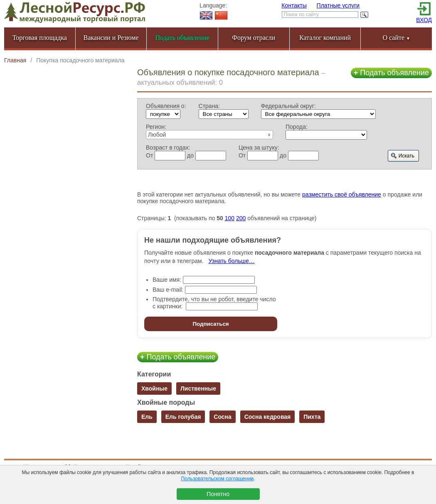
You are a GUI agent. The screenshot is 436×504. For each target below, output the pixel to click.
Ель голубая (183, 417)
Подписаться (211, 324)
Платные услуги (338, 5)
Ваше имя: (167, 280)
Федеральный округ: (288, 106)
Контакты (294, 5)
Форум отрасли (254, 38)
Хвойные (154, 388)
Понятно (218, 494)
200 (241, 218)
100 (230, 218)
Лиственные (198, 388)
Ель (147, 417)
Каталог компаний (325, 38)
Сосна (223, 417)
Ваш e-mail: (168, 290)
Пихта (312, 417)
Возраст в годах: (168, 148)
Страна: (209, 106)
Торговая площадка (40, 38)
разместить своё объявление (342, 194)
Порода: (297, 127)
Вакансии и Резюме (111, 38)
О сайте (396, 38)
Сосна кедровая (268, 417)
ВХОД (424, 20)
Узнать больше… (231, 261)
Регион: (156, 127)
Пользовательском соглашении (217, 479)
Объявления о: (166, 106)
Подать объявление (391, 73)
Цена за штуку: (259, 148)
